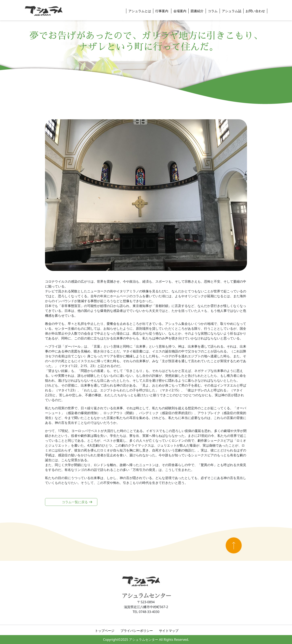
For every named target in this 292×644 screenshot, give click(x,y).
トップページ (105, 631)
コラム (213, 11)
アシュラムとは (140, 11)
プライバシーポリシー (137, 631)
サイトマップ (169, 631)
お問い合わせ (255, 11)
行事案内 (162, 11)
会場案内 (180, 11)
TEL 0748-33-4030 (146, 612)
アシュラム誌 (232, 11)
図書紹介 (197, 11)
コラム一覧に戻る (75, 502)
